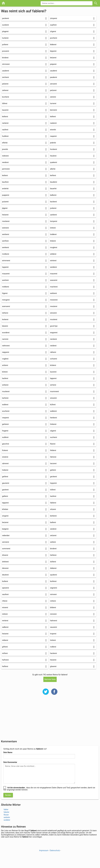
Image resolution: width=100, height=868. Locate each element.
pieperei (53, 64)
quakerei (53, 162)
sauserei (53, 627)
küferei (53, 405)
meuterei (54, 306)
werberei (6, 234)
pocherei (54, 38)
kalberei (53, 195)
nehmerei (6, 346)
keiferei (53, 175)
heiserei (5, 634)
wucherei (6, 411)
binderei (53, 549)
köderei (53, 365)
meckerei (6, 221)
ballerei (53, 522)
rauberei (53, 123)
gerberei (5, 424)
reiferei (5, 653)
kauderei (53, 182)
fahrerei (53, 457)
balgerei (5, 529)
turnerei (53, 103)
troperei (53, 634)
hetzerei (5, 215)
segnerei (53, 588)
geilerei (53, 470)
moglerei (54, 247)
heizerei (53, 660)
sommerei (6, 549)
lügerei (5, 293)
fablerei (53, 503)
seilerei (53, 542)
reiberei (5, 640)
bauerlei (53, 189)
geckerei (53, 477)
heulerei (53, 156)
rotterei (53, 601)
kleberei (53, 45)
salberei (5, 627)
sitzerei (53, 509)
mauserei (6, 274)
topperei (53, 483)
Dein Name (8, 752)
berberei (53, 516)
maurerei (54, 274)
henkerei (53, 418)
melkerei (6, 287)
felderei (53, 450)
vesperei (5, 418)
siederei (53, 529)
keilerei (5, 175)
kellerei (53, 117)
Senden (8, 795)
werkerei (6, 247)
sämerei (5, 463)
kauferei (5, 182)
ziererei (53, 97)
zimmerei (6, 64)
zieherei (5, 90)
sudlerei (5, 437)
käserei (5, 326)
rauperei (53, 136)
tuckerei (5, 38)
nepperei (6, 352)
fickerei (5, 450)
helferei (5, 666)
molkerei (6, 254)
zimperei (53, 18)
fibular (6, 815)
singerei (5, 516)
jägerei (5, 208)
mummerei (54, 391)
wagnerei (54, 333)
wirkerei (5, 385)
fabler (6, 809)
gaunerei (6, 483)
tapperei (5, 503)
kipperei (53, 51)
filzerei (53, 444)
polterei (5, 45)
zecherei (5, 77)
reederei (5, 162)
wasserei (54, 280)
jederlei (53, 143)
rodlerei (53, 647)
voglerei (5, 359)
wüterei (5, 365)
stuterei (5, 457)
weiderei (53, 267)
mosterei (54, 319)
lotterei (53, 228)
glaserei (53, 666)
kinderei (5, 58)
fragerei (5, 431)
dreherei (5, 562)
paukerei (53, 77)
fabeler (6, 812)
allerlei (53, 169)
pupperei (6, 195)
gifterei (5, 647)
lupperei (5, 267)
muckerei (6, 391)
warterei (5, 280)
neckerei (53, 339)
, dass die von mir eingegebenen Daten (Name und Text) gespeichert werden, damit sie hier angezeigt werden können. (49, 789)
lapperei (53, 378)
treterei (53, 640)
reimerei (53, 594)
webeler (7, 817)
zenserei (53, 84)
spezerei (5, 588)
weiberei (53, 293)
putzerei (5, 202)
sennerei (6, 542)
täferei (5, 103)
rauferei (5, 130)
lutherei (5, 313)
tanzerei (53, 463)
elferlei (5, 143)
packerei (6, 18)
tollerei (53, 490)
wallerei (5, 405)
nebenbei (6, 535)
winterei (53, 261)
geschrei (6, 444)
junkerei (53, 208)
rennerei (53, 614)
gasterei (5, 490)
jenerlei (5, 149)
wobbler (7, 820)
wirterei (53, 385)
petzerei (53, 90)
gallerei (5, 496)
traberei (5, 470)
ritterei (5, 601)
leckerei (5, 319)
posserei (6, 51)
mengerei (6, 300)
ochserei (53, 359)
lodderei (53, 234)
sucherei (53, 437)
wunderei (6, 333)
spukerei (53, 575)
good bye (54, 326)
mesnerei (54, 300)
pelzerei (5, 84)
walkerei (53, 411)
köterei (5, 372)
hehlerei (53, 555)
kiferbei (5, 509)
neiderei (53, 346)
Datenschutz (55, 850)
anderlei (5, 189)
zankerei (53, 215)
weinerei (5, 228)
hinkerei (53, 424)
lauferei (5, 378)
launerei (53, 372)
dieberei (53, 568)
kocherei (6, 97)
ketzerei (53, 58)
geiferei (5, 477)
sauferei (5, 594)
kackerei (53, 202)
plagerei (5, 31)
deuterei (5, 575)
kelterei (5, 117)
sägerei (53, 431)
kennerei (53, 110)
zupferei (53, 25)
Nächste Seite (50, 679)
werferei (5, 241)
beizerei (5, 522)
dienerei (5, 568)
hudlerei (5, 136)
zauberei (6, 71)
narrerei (5, 339)
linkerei (53, 241)
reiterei (5, 614)
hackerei (53, 653)
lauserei (5, 110)
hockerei (53, 149)
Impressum (44, 850)
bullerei (5, 581)
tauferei (53, 496)
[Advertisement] (50, 719)
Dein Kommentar (10, 762)
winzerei (53, 313)
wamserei (6, 306)
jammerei (6, 169)
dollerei (53, 562)
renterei (5, 621)
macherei (54, 287)
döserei (5, 555)
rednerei (5, 156)
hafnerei (5, 660)
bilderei (53, 607)
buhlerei (53, 581)
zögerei (53, 31)
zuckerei (5, 25)
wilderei (53, 254)
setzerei (53, 535)
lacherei (5, 398)
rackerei (5, 123)
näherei (53, 352)
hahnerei (54, 621)
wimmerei (6, 261)
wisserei (53, 398)
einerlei (53, 130)
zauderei (53, 71)
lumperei (54, 221)
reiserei (5, 607)
